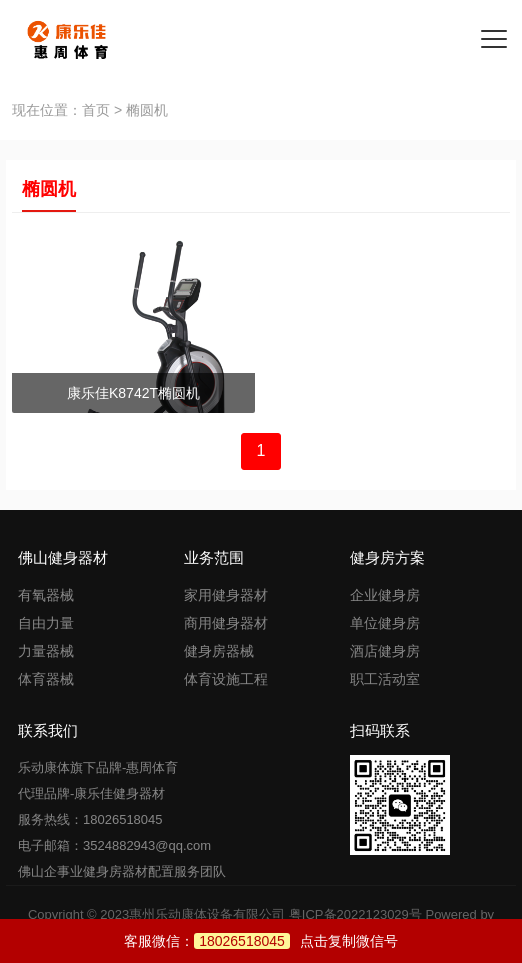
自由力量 (46, 623)
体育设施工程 (226, 679)
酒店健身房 (385, 651)
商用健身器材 (226, 623)
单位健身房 (385, 623)
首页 (96, 110)
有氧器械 (46, 595)
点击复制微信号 (296, 941)
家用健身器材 (226, 595)
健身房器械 (219, 651)
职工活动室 (385, 679)
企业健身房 (385, 595)
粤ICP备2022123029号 (355, 914)
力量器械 (46, 651)
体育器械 (46, 679)
